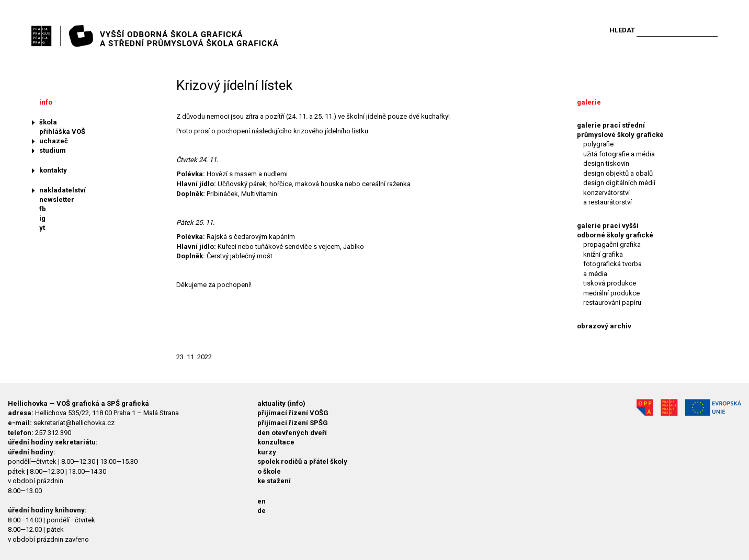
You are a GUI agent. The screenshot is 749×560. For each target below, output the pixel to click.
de (262, 511)
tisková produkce (610, 283)
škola (48, 122)
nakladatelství (63, 190)
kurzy (267, 452)
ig (42, 218)
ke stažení (274, 481)
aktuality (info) (281, 403)
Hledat (622, 30)
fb (43, 209)
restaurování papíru (612, 302)
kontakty (53, 170)
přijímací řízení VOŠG (293, 413)
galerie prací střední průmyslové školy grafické (620, 130)
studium (53, 150)
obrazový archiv (604, 326)
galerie (589, 102)
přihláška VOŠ (62, 132)
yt (42, 228)
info (46, 102)
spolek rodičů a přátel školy (302, 461)
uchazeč (54, 141)
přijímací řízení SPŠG (293, 423)
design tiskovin (606, 163)
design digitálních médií (619, 183)
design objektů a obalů (618, 173)
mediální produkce (611, 293)
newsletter (57, 199)
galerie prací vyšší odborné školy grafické (615, 230)
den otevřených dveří (292, 433)
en (262, 501)
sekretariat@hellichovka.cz (74, 423)
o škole (269, 471)
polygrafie (598, 144)
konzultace (276, 442)
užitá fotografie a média (619, 154)
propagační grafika (612, 244)
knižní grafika (603, 254)
